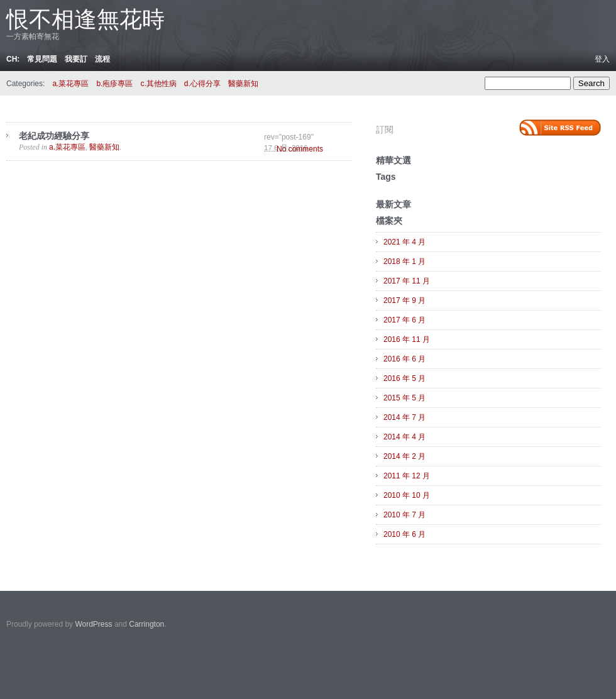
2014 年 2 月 (404, 456)
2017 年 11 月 (407, 281)
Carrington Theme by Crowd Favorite (525, 620)
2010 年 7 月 (404, 515)
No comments (300, 149)
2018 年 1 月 (404, 261)
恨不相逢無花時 (85, 19)
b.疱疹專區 (114, 84)
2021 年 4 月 (404, 242)
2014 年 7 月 (404, 417)
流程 (102, 59)
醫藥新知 (243, 84)
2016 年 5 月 (404, 378)
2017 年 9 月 (404, 300)
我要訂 (76, 59)
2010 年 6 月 (404, 534)
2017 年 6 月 (404, 320)
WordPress (93, 624)
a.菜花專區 (70, 84)
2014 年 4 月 (404, 437)
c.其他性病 (158, 84)
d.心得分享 (202, 84)
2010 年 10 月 (407, 495)
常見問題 (42, 59)
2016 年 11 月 (407, 339)
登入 (602, 59)
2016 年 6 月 (404, 359)
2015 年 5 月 (404, 398)
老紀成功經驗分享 (54, 136)
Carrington (146, 624)
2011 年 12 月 (407, 476)
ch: (13, 59)
